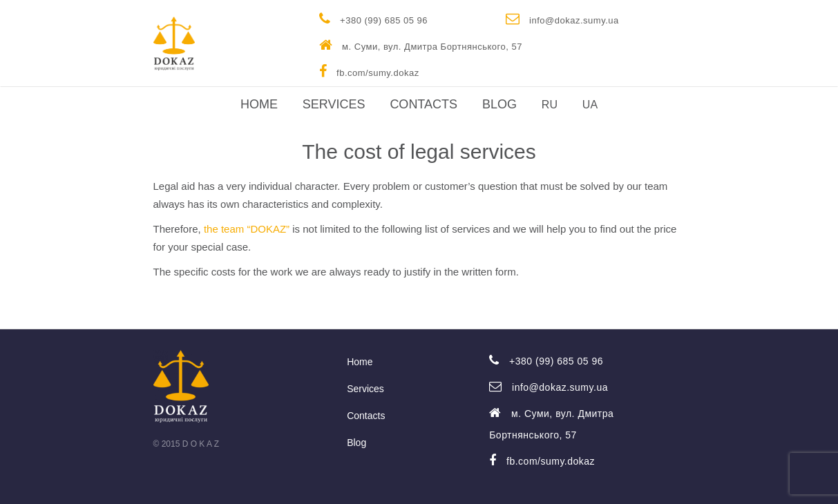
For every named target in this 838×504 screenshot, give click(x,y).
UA (590, 105)
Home (259, 104)
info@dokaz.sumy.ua (562, 19)
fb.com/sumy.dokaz (369, 71)
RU (550, 105)
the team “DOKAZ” (247, 229)
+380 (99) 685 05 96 (374, 19)
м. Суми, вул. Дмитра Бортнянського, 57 (421, 45)
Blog (499, 104)
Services (334, 104)
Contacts (423, 104)
